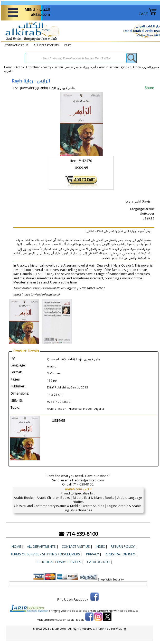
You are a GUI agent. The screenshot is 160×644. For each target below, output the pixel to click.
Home (8, 67)
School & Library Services (59, 562)
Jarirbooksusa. (130, 611)
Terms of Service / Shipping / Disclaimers (45, 554)
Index (100, 546)
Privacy (92, 554)
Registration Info (120, 554)
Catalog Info (98, 562)
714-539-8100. (84, 484)
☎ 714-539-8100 (78, 534)
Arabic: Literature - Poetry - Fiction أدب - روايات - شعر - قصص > (58, 67)
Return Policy (123, 546)
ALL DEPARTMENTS (46, 45)
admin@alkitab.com (89, 480)
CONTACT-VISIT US (17, 45)
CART (148, 14)
